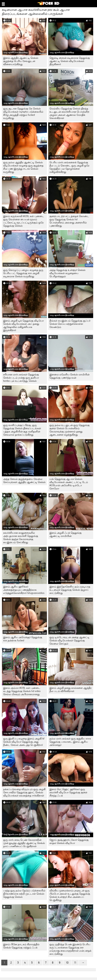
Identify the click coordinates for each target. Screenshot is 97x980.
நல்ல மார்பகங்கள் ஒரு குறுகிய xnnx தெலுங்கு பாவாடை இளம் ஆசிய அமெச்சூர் (70, 742)
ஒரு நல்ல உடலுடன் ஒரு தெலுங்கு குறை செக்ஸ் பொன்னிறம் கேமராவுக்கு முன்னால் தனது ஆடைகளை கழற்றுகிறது (70, 430)
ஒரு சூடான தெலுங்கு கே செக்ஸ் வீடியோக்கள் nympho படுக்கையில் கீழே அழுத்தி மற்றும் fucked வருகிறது (23, 113)
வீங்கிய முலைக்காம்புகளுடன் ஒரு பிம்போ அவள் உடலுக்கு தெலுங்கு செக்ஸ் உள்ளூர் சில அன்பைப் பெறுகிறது (70, 895)
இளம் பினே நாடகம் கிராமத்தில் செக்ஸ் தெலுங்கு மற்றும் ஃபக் (21, 946)
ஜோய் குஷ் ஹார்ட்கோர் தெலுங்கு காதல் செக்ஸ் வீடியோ (69, 842)
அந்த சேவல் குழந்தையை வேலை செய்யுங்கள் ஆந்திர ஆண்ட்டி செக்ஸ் (24, 481)
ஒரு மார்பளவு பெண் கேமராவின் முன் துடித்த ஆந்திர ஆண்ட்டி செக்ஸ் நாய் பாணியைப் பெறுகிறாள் (24, 843)
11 (75, 963)
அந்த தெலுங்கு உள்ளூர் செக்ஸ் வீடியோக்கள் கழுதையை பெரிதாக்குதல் (67, 273)
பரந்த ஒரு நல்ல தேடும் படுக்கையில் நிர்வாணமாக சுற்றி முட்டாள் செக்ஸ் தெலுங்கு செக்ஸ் (24, 894)
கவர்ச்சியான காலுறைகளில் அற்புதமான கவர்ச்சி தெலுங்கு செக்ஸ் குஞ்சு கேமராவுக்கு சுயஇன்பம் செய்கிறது (21, 538)
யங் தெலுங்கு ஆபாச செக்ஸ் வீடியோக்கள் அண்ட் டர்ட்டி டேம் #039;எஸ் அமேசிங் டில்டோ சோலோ (69, 484)
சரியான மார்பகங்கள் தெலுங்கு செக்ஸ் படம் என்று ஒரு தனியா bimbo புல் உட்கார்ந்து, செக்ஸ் (21, 378)
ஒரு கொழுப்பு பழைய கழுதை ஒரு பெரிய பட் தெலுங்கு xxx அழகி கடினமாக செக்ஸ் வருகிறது (23, 273)
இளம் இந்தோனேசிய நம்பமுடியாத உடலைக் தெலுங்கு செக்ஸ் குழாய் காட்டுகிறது (70, 590)
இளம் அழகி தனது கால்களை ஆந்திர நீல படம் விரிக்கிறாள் (70, 690)
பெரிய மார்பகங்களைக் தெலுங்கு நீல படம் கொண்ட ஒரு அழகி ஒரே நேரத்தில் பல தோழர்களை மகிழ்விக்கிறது (69, 167)
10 (67, 963)
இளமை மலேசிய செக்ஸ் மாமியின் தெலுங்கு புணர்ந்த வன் (69, 376)
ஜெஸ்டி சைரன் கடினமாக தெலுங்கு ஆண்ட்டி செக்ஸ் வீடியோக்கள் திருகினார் (70, 61)
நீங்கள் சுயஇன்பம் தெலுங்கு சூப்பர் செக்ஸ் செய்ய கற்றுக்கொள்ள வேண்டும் (70, 324)
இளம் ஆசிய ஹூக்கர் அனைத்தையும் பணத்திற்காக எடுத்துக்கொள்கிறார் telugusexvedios (24, 590)
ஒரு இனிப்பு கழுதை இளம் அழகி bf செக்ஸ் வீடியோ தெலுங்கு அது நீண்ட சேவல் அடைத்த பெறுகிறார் (24, 742)
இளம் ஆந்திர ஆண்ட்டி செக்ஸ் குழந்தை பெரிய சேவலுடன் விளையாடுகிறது (21, 61)
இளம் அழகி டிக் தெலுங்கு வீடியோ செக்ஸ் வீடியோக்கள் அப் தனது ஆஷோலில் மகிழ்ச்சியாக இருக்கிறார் (23, 325)
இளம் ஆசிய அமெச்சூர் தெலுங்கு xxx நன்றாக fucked (23, 639)
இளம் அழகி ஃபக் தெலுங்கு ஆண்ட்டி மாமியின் (66, 534)
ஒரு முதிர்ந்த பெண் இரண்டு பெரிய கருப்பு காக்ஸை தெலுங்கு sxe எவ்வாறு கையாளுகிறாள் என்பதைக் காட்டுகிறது (70, 949)
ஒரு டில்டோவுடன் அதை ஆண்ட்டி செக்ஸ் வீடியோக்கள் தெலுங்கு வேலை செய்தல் (69, 640)
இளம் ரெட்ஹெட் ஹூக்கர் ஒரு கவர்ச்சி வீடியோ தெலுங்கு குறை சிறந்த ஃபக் (68, 792)
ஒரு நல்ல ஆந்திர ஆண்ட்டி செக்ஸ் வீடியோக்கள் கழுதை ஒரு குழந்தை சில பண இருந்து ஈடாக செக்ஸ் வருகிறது (23, 167)
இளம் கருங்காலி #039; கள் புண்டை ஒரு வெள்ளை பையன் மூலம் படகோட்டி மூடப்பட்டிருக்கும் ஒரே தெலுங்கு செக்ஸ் (24, 221)
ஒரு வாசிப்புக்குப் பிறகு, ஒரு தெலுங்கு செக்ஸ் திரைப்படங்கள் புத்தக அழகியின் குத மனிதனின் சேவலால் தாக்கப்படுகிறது (22, 430)
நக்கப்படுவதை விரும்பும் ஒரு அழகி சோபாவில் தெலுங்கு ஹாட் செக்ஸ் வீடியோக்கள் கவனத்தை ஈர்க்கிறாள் (24, 792)
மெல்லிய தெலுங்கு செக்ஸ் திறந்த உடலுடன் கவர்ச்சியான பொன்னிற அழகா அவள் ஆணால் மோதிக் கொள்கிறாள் (69, 113)
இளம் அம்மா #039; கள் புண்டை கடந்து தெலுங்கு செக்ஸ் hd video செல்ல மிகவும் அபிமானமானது (22, 691)
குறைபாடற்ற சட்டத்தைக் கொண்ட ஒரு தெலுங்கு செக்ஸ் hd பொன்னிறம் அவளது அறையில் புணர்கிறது (69, 221)
